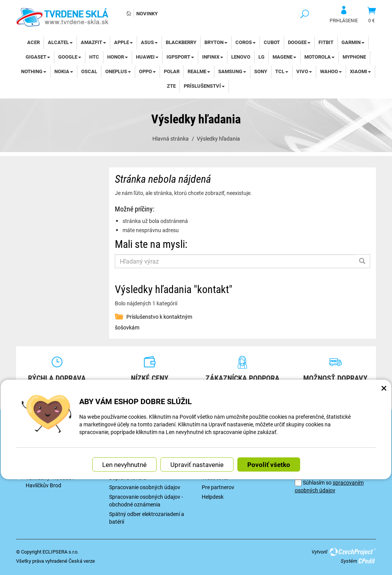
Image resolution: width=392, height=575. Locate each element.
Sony (261, 71)
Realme (199, 71)
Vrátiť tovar (215, 478)
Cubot (272, 42)
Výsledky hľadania (218, 138)
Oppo (147, 71)
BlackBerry (181, 42)
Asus (149, 42)
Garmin (353, 42)
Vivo (304, 71)
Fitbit (326, 42)
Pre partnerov (218, 487)
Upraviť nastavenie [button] (197, 463)
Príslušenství (204, 86)
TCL (282, 71)
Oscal (89, 71)
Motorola (319, 57)
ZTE (171, 86)
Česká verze (82, 561)
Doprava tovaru (128, 478)
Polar (172, 71)
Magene (284, 57)
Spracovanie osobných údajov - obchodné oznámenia (146, 500)
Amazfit (93, 42)
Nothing (34, 71)
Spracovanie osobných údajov (145, 487)
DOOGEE (299, 42)
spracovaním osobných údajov (329, 486)
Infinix (213, 57)
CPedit (367, 561)
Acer (33, 42)
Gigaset (38, 57)
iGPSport (180, 57)
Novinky (147, 13)
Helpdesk (213, 497)
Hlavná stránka (171, 138)
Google (70, 57)
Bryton (216, 42)
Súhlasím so (329, 486)
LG (261, 57)
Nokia (64, 71)
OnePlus (118, 71)
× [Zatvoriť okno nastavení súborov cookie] (384, 386)
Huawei (147, 57)
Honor (118, 57)
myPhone (354, 57)
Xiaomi (360, 71)
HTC (94, 57)
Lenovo (241, 57)
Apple (123, 42)
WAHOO (331, 71)
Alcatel (60, 42)
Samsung (232, 71)
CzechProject (352, 552)
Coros (246, 42)
